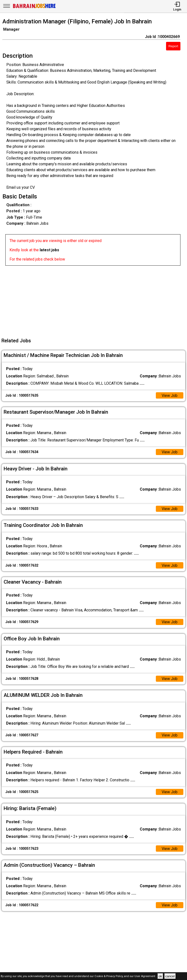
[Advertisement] (95, 300)
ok (160, 976)
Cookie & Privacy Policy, (109, 976)
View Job (169, 396)
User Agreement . (145, 976)
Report (173, 46)
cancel (170, 976)
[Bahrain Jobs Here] (34, 8)
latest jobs (49, 250)
